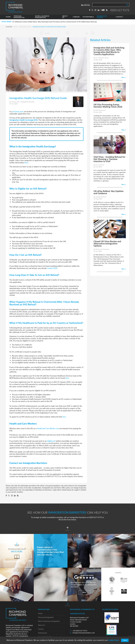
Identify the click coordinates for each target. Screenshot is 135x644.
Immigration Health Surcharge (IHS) (24, 120)
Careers (41, 629)
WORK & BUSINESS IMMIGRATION (42, 17)
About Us (42, 625)
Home (15, 27)
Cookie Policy (114, 640)
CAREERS (76, 17)
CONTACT (119, 17)
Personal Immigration (46, 617)
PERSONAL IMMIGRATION (19, 17)
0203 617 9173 (120, 10)
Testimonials (43, 633)
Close (125, 640)
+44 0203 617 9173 (79, 631)
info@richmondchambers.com (82, 633)
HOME (8, 17)
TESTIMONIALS (88, 17)
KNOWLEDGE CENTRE (102, 17)
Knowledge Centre (25, 27)
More (84, 592)
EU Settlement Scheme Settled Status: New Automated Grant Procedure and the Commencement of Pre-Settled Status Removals (55, 22)
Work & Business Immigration (49, 621)
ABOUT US (65, 17)
